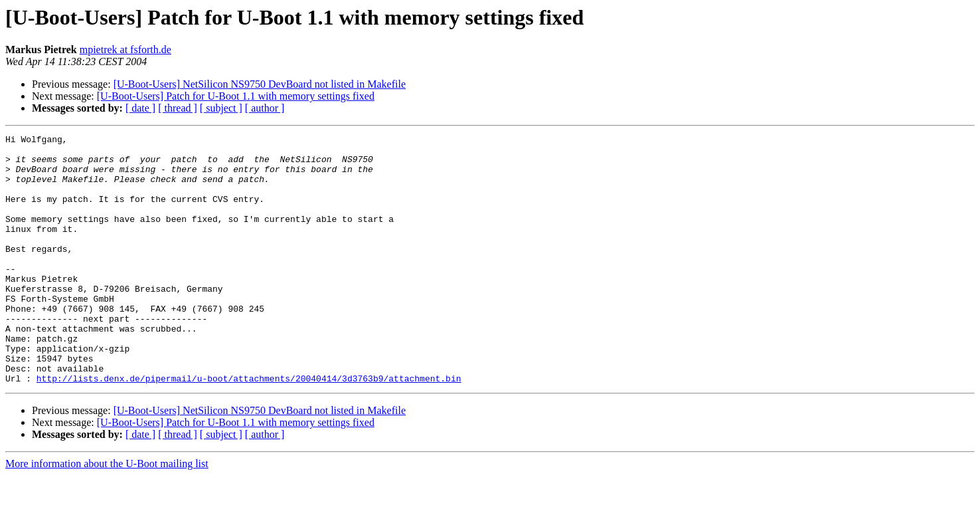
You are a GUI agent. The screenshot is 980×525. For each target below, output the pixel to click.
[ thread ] (178, 108)
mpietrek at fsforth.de (125, 50)
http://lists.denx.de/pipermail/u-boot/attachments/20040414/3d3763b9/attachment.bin (249, 428)
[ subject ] (221, 108)
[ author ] (265, 108)
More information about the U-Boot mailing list (107, 513)
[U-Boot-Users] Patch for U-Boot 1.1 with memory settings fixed (236, 96)
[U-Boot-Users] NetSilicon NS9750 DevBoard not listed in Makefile (260, 84)
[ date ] (140, 108)
